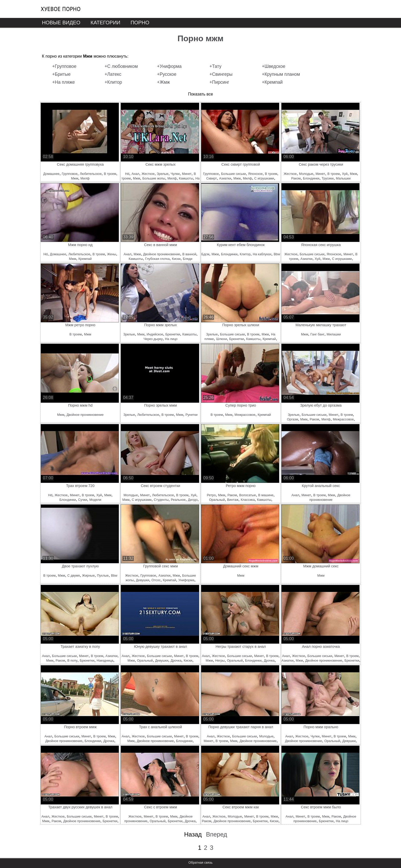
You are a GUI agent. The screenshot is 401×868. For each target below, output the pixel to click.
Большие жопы (154, 178)
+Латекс (113, 74)
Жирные (88, 575)
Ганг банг (318, 334)
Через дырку (153, 339)
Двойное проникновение (161, 254)
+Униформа (169, 66)
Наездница (105, 660)
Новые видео (61, 23)
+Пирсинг (219, 82)
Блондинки (311, 178)
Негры (220, 660)
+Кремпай (272, 82)
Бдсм (205, 254)
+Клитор (113, 82)
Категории (105, 23)
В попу (72, 660)
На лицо (171, 339)
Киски (176, 259)
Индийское (155, 334)
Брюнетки (173, 334)
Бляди (188, 259)
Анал (135, 174)
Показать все (201, 94)
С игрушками (264, 178)
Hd (127, 174)
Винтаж (233, 500)
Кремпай (85, 259)
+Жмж (163, 82)
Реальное (178, 500)
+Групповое (64, 66)
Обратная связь (201, 862)
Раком (296, 178)
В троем (110, 174)
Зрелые (163, 174)
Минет (187, 174)
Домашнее (51, 174)
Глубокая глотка (158, 259)
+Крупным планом (281, 74)
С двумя (74, 575)
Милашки (334, 334)
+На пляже (64, 82)
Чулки (175, 174)
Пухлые (103, 575)
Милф (85, 178)
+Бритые (61, 74)
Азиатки (225, 178)
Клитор (245, 254)
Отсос (156, 580)
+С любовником (121, 66)
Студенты (161, 500)
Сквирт (211, 178)
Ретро (211, 495)
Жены (112, 254)
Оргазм (292, 419)
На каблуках (262, 254)
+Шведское (274, 66)
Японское (255, 174)
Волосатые (248, 495)
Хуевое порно (61, 9)
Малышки (343, 178)
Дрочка (176, 660)
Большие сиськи (233, 174)
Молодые (306, 174)
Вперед (216, 834)
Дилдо (193, 500)
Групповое (70, 174)
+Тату (215, 66)
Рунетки (191, 415)
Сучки (83, 500)
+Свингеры (221, 74)
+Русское (167, 74)
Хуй (345, 174)
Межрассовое (245, 415)
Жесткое (148, 174)
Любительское (91, 174)
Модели (95, 500)
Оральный (217, 500)
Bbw (277, 254)
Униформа (186, 580)
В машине (266, 495)
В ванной (189, 254)
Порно (140, 23)
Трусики (328, 178)
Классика (248, 500)
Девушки (143, 580)
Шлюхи (221, 339)
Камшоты (186, 178)
